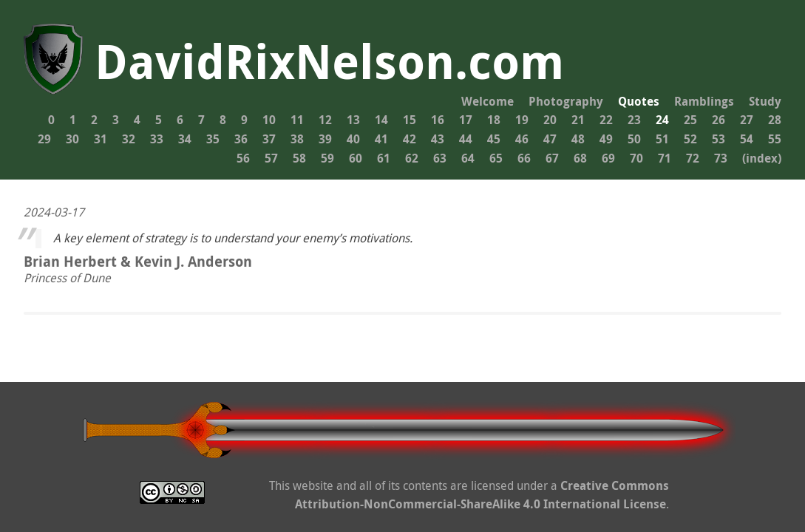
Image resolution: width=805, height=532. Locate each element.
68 (580, 158)
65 (496, 158)
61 (384, 158)
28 (775, 120)
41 (381, 139)
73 (721, 158)
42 (410, 139)
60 (356, 158)
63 (440, 158)
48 (578, 139)
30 (72, 139)
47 (550, 139)
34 (185, 139)
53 (719, 139)
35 (213, 139)
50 (634, 139)
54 (747, 139)
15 (410, 120)
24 (662, 120)
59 (327, 158)
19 (522, 120)
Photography (566, 101)
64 (468, 158)
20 (550, 120)
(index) (762, 158)
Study (765, 101)
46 (522, 139)
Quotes (639, 101)
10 (269, 120)
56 (243, 158)
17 (466, 120)
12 (325, 120)
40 (353, 139)
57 (271, 158)
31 (101, 139)
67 (552, 158)
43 (438, 139)
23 (634, 120)
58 (299, 158)
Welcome (488, 101)
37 (269, 139)
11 (297, 120)
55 (775, 139)
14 (381, 120)
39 (325, 139)
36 (241, 139)
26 (719, 120)
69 (608, 158)
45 (494, 139)
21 (578, 120)
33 (157, 139)
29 (44, 139)
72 (693, 158)
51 (662, 139)
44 (466, 139)
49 (606, 139)
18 (494, 120)
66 (524, 158)
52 (690, 139)
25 (690, 120)
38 (297, 139)
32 (129, 139)
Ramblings (704, 101)
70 (636, 158)
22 (606, 120)
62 (412, 158)
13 (353, 120)
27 (747, 120)
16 (438, 120)
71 (665, 158)
